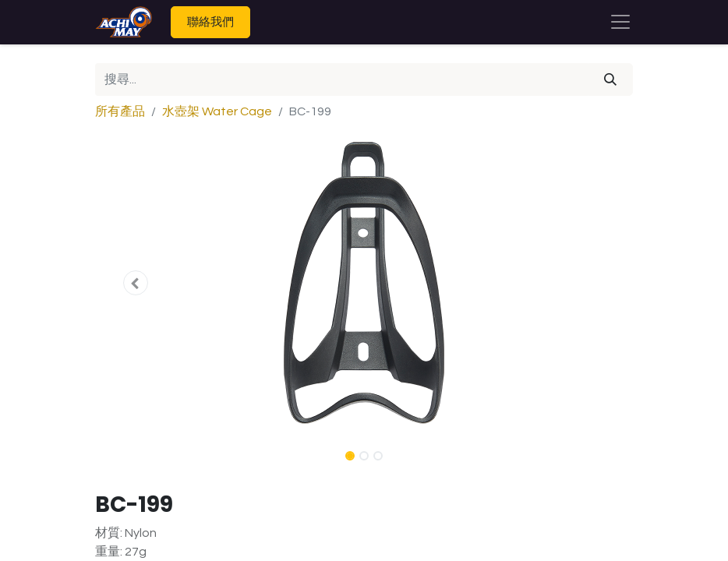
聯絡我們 (210, 21)
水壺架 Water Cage (217, 111)
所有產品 (120, 111)
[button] (136, 283)
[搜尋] (610, 79)
